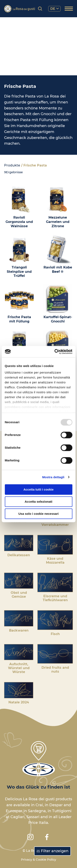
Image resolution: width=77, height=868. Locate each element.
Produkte (12, 165)
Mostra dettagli (53, 477)
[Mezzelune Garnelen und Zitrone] (58, 206)
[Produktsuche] (40, 9)
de (55, 9)
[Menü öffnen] (69, 9)
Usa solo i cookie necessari (39, 514)
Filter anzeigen (52, 851)
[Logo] (20, 9)
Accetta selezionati (38, 502)
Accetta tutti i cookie (38, 489)
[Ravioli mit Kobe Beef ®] (58, 254)
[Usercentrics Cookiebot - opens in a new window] (55, 352)
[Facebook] (47, 837)
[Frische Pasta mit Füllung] (19, 304)
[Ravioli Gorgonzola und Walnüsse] (19, 206)
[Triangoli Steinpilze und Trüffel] (19, 256)
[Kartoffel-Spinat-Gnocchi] (58, 304)
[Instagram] (30, 837)
